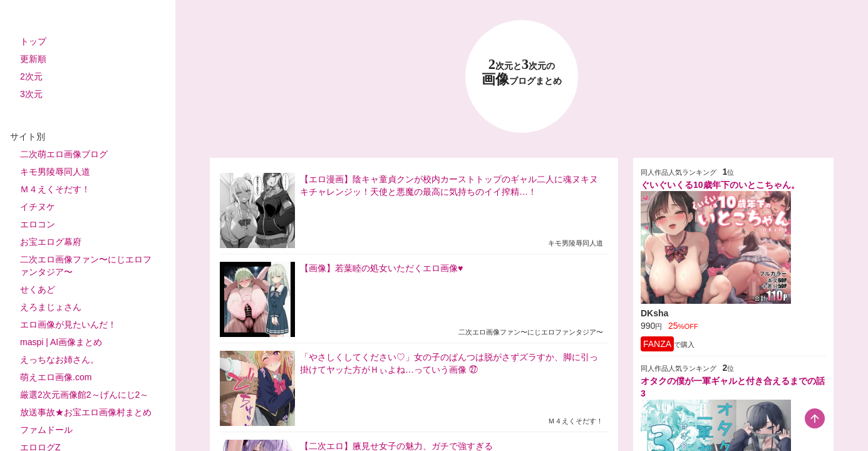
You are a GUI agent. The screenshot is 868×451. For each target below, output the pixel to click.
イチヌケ (38, 207)
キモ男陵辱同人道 (55, 172)
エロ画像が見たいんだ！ (68, 324)
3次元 (31, 94)
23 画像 (522, 72)
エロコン (38, 224)
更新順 (33, 59)
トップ (33, 41)
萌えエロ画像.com (56, 377)
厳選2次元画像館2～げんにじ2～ (84, 395)
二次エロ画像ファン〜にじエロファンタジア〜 (86, 266)
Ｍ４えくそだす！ (55, 189)
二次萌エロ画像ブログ (64, 154)
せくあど (38, 289)
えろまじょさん (51, 307)
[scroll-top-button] (815, 418)
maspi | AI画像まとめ (61, 342)
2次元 (31, 76)
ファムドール (46, 430)
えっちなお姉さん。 (59, 360)
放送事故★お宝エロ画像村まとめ (86, 412)
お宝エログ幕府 (51, 242)
